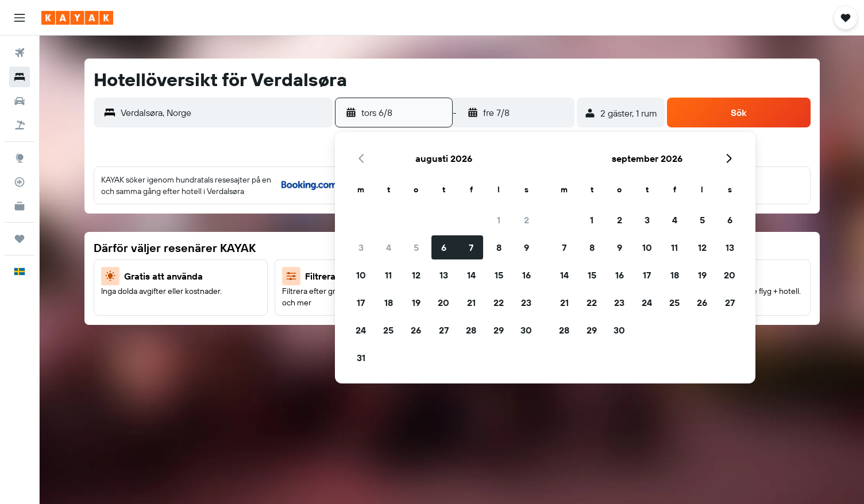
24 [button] (361, 330)
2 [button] (526, 220)
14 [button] (471, 275)
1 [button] (499, 220)
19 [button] (416, 303)
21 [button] (471, 303)
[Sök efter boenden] (20, 77)
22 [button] (499, 303)
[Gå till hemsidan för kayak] (77, 18)
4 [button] (389, 247)
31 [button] (361, 358)
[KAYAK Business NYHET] (20, 206)
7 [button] (471, 247)
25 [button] (388, 330)
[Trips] (20, 239)
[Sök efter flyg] (20, 53)
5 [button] (416, 247)
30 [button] (526, 330)
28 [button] (471, 330)
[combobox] (224, 113)
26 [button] (416, 330)
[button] (20, 18)
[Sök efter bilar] (20, 101)
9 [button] (526, 247)
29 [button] (499, 330)
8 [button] (499, 247)
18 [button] (389, 303)
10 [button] (361, 275)
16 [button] (526, 275)
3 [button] (361, 247)
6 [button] (444, 247)
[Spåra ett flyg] (20, 182)
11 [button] (388, 275)
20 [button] (443, 303)
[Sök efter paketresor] (20, 125)
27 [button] (444, 330)
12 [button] (416, 275)
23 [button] (526, 303)
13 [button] (444, 275)
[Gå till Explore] (20, 158)
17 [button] (361, 303)
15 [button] (499, 275)
